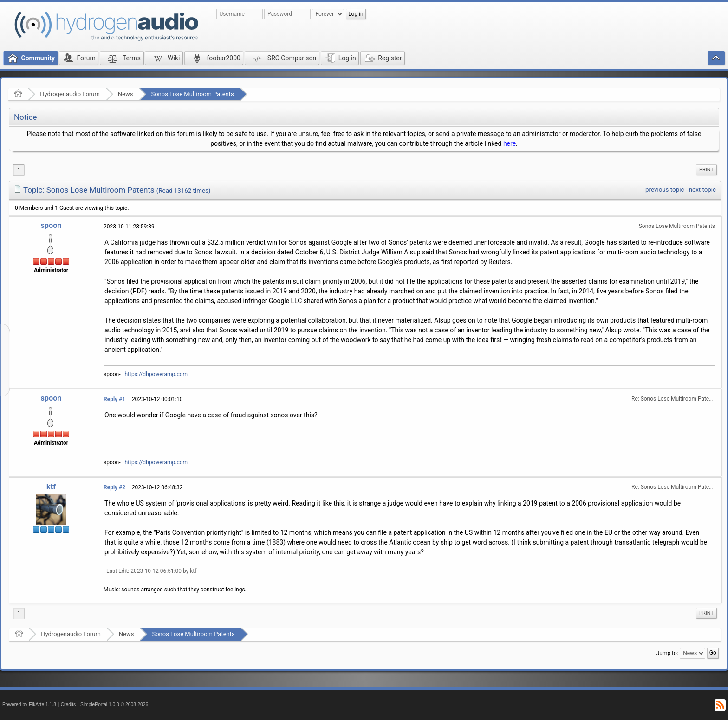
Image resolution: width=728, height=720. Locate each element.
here (510, 143)
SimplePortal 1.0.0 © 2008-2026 (114, 704)
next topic (702, 190)
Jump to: (667, 653)
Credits (68, 704)
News (126, 94)
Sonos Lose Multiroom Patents (192, 94)
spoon (51, 225)
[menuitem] (706, 170)
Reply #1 (114, 399)
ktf (51, 487)
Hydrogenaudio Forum (70, 94)
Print (706, 170)
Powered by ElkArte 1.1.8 (29, 704)
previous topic (665, 190)
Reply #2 (114, 487)
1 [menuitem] (19, 170)
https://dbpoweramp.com (156, 374)
